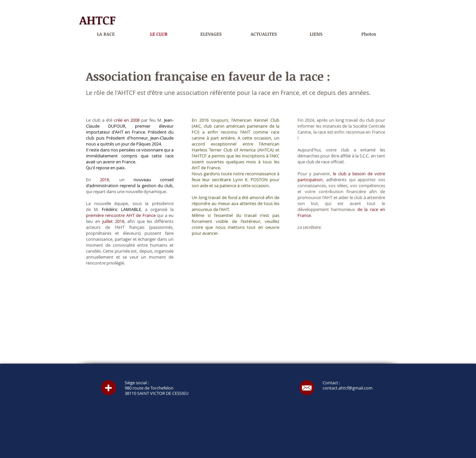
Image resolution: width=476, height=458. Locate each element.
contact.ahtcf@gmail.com (348, 388)
